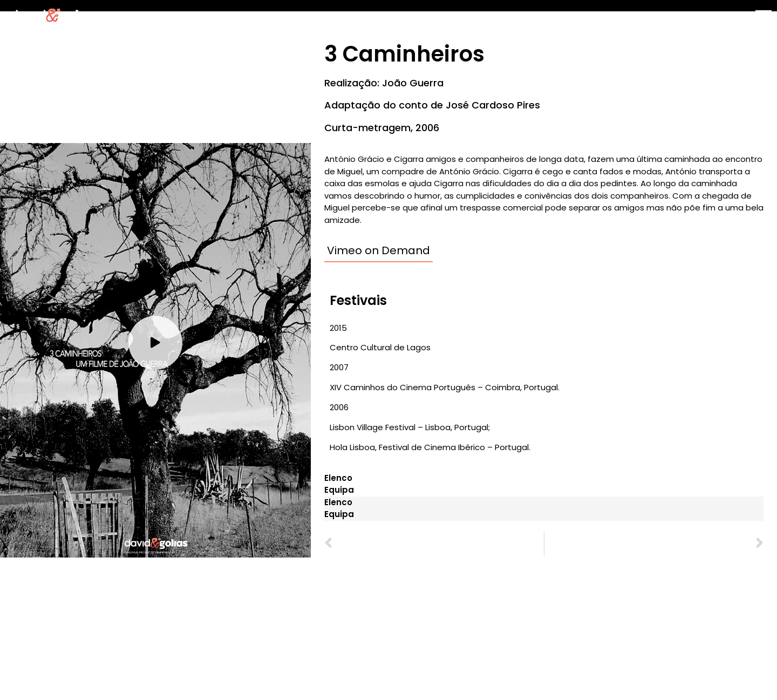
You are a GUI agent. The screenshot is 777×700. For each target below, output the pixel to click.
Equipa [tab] (339, 490)
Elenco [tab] (338, 478)
